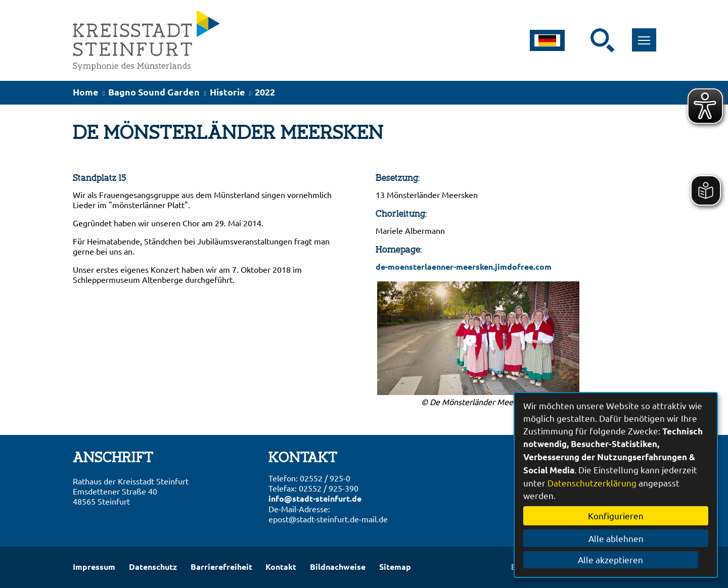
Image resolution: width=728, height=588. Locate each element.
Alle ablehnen (616, 538)
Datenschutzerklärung (592, 483)
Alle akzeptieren (616, 559)
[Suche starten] (603, 40)
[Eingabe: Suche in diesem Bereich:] (584, 40)
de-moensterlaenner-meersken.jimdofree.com (464, 266)
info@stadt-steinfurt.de (315, 498)
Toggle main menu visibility (643, 35)
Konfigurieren (616, 516)
